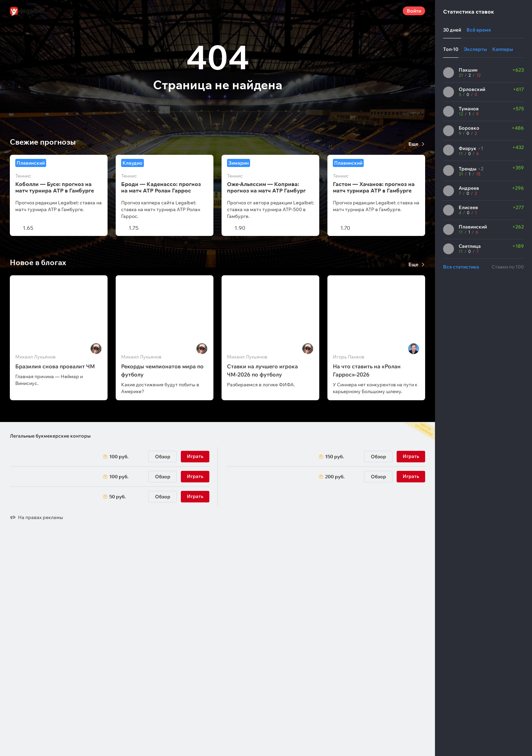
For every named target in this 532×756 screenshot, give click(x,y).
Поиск (392, 11)
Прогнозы (205, 11)
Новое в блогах (38, 262)
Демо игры (172, 11)
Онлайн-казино (108, 11)
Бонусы (143, 11)
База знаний (280, 11)
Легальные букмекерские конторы (50, 436)
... (307, 8)
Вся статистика (461, 267)
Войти (414, 11)
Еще (413, 144)
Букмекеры (69, 11)
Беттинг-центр (241, 11)
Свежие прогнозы (43, 142)
